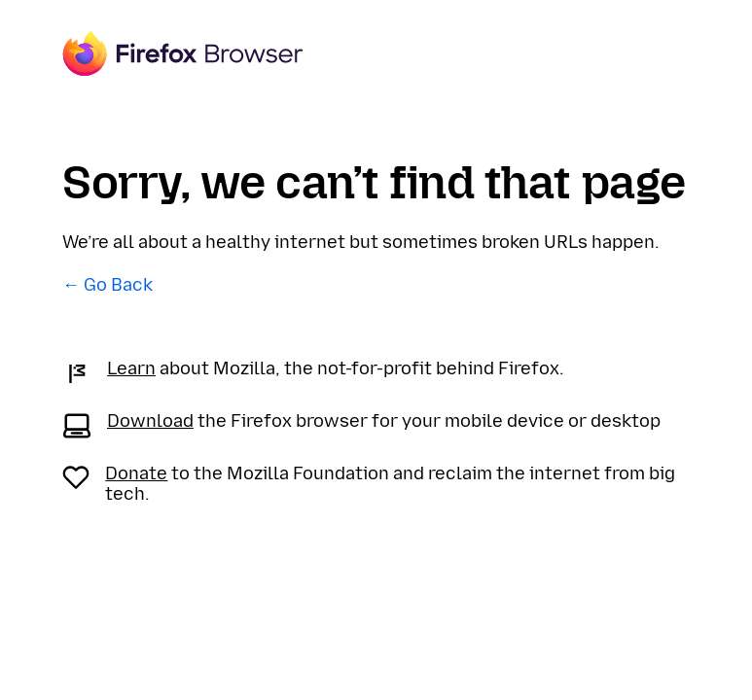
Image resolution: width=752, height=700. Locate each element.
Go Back (118, 285)
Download (150, 421)
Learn (131, 368)
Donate (136, 473)
